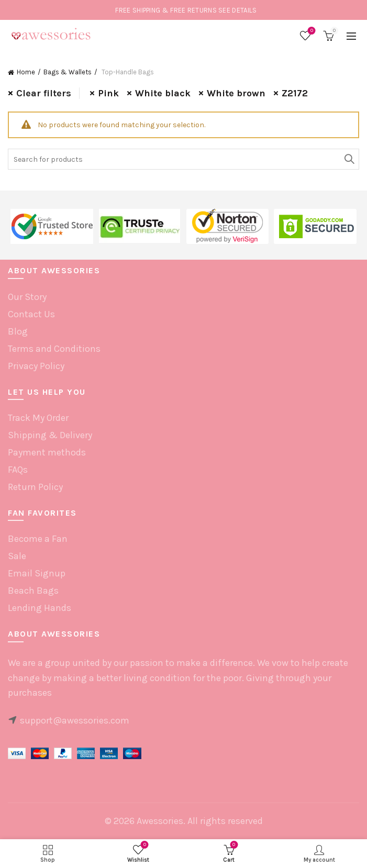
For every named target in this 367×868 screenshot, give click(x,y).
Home (26, 72)
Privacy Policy (36, 366)
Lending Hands (40, 608)
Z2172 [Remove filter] (295, 93)
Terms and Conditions (54, 349)
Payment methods (47, 452)
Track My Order (38, 418)
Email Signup (37, 573)
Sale (17, 556)
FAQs (18, 470)
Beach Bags (33, 591)
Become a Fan (38, 539)
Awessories (160, 821)
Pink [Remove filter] (108, 93)
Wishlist (311, 31)
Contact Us (31, 314)
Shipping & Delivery (50, 435)
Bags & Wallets (68, 72)
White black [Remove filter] (163, 93)
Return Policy (35, 487)
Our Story (27, 297)
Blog (18, 331)
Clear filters (44, 93)
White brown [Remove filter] (236, 93)
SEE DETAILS (237, 10)
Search (349, 159)
